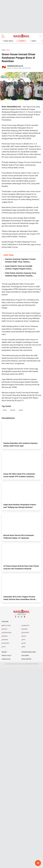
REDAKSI (4, 652)
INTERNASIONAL (7, 633)
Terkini (34, 41)
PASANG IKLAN (6, 659)
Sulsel (21, 410)
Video (22, 41)
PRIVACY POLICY (7, 656)
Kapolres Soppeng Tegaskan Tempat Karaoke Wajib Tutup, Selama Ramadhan (20, 261)
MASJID (24, 636)
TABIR (24, 647)
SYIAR (4, 647)
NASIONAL (5, 640)
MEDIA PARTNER (26, 659)
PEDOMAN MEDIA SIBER (29, 652)
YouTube (25, 618)
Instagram (18, 618)
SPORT (24, 643)
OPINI (23, 640)
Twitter (21, 618)
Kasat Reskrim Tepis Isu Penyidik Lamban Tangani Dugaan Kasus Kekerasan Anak (19, 268)
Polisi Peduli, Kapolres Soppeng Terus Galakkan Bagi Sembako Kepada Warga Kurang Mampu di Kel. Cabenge (21, 275)
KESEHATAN (25, 633)
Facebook (15, 618)
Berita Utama (9, 41)
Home (4, 50)
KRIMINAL (5, 636)
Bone (5, 410)
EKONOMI (25, 629)
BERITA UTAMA (6, 626)
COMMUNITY (26, 626)
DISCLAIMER (25, 656)
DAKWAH (5, 629)
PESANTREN (6, 643)
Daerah (13, 410)
